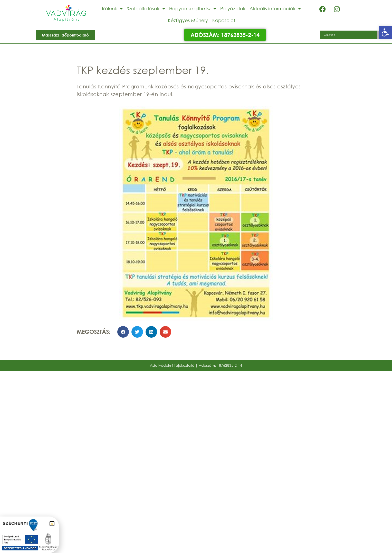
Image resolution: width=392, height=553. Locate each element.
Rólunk (112, 8)
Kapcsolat (224, 20)
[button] (385, 32)
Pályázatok (233, 8)
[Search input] (350, 35)
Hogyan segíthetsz (193, 8)
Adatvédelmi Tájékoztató (172, 365)
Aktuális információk (275, 8)
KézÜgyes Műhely (188, 20)
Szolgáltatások (146, 8)
